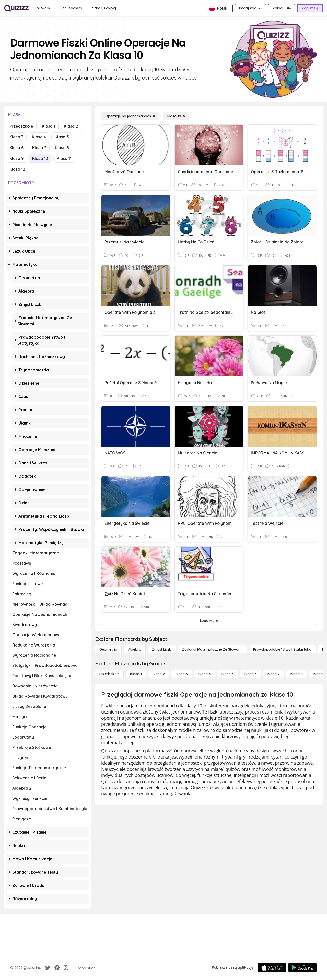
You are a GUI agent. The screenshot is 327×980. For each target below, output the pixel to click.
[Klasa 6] (251, 674)
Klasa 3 (16, 137)
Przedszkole (21, 126)
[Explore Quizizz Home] (16, 8)
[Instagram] (66, 968)
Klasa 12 (17, 169)
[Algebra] (135, 649)
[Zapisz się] (310, 8)
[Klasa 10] (176, 116)
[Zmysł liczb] (162, 649)
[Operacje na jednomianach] (130, 116)
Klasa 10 (40, 158)
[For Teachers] (71, 8)
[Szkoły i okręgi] (104, 8)
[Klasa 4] (205, 674)
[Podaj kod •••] (250, 8)
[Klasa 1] (136, 674)
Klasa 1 (49, 126)
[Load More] (209, 621)
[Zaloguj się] (282, 8)
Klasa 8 (62, 148)
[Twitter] (48, 968)
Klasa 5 (62, 137)
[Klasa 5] (228, 674)
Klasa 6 (16, 148)
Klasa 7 (39, 148)
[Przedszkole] (109, 674)
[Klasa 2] (159, 674)
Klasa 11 (64, 158)
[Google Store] (302, 967)
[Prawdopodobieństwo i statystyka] (282, 649)
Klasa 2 (71, 126)
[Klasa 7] (274, 674)
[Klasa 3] (182, 674)
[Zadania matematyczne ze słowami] (212, 649)
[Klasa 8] (297, 674)
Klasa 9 (16, 158)
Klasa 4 (39, 137)
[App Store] (272, 967)
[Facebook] (57, 968)
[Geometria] (108, 649)
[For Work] (43, 8)
